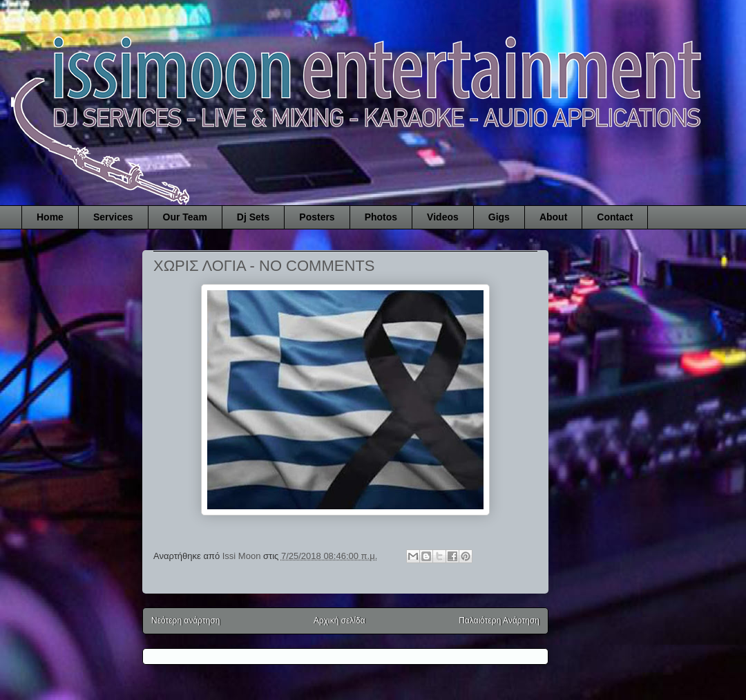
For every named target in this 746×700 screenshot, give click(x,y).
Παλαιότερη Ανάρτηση (499, 621)
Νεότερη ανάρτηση (185, 621)
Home (50, 217)
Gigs (499, 217)
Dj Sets (253, 217)
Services (113, 217)
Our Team (185, 217)
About (553, 217)
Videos (443, 217)
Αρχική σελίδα (339, 621)
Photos (381, 217)
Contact (615, 217)
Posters (317, 217)
